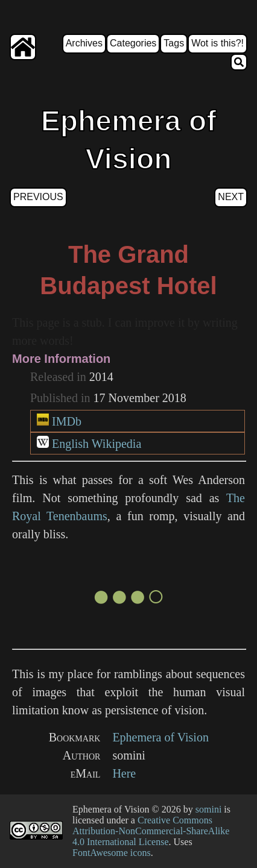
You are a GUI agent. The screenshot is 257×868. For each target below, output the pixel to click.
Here (124, 773)
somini (209, 809)
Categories (133, 43)
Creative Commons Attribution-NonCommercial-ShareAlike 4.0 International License (151, 831)
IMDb (67, 421)
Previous (38, 197)
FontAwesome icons (112, 853)
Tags (174, 43)
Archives (84, 43)
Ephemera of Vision (160, 737)
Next (231, 197)
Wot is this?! (217, 43)
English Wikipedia (97, 444)
